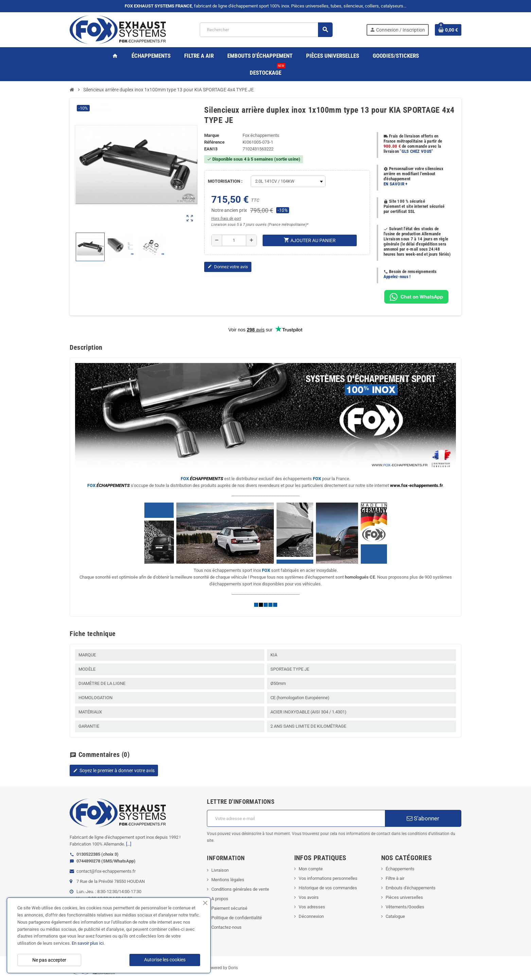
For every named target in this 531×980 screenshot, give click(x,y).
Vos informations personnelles (328, 878)
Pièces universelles (404, 897)
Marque (212, 135)
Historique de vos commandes (328, 888)
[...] (129, 844)
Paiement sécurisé (229, 908)
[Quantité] (234, 240)
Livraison (220, 870)
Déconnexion (311, 916)
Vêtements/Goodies (405, 907)
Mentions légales (228, 880)
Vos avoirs (309, 897)
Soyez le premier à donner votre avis (114, 770)
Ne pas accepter (49, 960)
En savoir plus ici (88, 943)
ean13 (211, 149)
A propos (220, 899)
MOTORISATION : (225, 181)
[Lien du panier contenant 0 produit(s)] (448, 30)
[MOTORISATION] (288, 181)
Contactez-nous (226, 927)
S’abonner (423, 818)
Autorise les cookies (165, 960)
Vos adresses (312, 907)
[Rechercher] (266, 30)
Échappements (400, 869)
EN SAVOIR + (396, 184)
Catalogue (395, 916)
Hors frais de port (226, 219)
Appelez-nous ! (397, 277)
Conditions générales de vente (240, 889)
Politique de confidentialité (237, 918)
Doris (233, 968)
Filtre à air (395, 878)
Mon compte (311, 869)
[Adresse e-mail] (296, 818)
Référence (214, 142)
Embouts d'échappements (411, 888)
